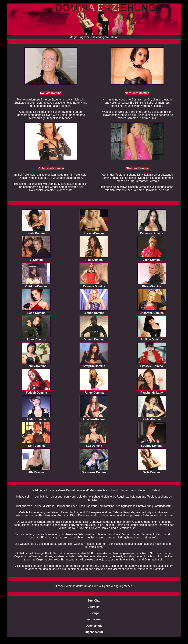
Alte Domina (36, 472)
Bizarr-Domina (152, 286)
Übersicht (94, 607)
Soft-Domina (36, 446)
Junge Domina (94, 393)
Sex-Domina (94, 446)
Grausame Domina (94, 472)
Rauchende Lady (152, 393)
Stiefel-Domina (152, 419)
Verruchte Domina (137, 93)
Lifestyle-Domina (152, 366)
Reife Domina (36, 233)
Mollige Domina (152, 339)
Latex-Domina (36, 339)
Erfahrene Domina (152, 313)
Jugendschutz (94, 632)
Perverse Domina (152, 233)
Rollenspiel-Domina (51, 168)
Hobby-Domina (36, 366)
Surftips (94, 613)
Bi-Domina (36, 260)
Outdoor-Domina (36, 286)
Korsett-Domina (94, 233)
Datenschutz (94, 626)
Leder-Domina (36, 419)
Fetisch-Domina (36, 393)
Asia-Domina (94, 260)
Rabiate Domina (51, 93)
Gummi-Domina (94, 339)
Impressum (94, 619)
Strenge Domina (152, 446)
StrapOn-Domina (94, 366)
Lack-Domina (152, 260)
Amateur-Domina (94, 419)
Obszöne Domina (137, 168)
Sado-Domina (36, 313)
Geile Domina (152, 472)
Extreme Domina (94, 286)
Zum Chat (94, 601)
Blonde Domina (94, 313)
